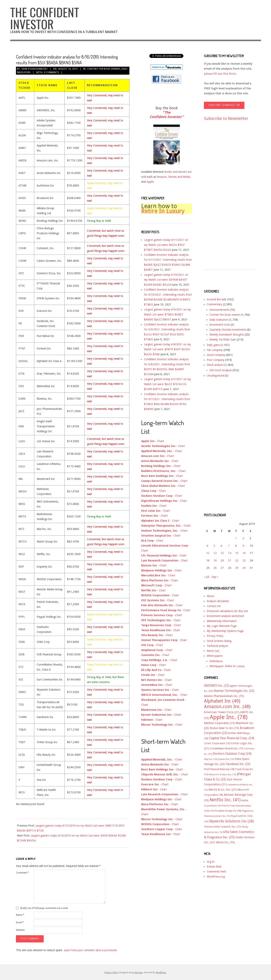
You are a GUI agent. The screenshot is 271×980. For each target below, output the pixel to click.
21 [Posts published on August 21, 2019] (230, 560)
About (210, 596)
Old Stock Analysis (221, 370)
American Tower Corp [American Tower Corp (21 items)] (222, 712)
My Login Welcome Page (222, 626)
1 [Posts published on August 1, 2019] (236, 538)
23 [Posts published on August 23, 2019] (244, 560)
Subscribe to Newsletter (226, 118)
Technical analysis (217, 646)
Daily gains (213, 345)
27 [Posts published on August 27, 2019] (222, 568)
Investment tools (220, 325)
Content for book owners (104, 69)
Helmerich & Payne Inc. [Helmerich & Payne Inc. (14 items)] (223, 775)
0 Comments (52, 72)
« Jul (206, 577)
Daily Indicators (219, 320)
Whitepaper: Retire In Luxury (227, 666)
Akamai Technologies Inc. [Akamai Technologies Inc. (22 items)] (234, 691)
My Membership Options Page (225, 631)
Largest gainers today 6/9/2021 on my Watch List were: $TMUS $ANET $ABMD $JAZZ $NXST (167, 314)
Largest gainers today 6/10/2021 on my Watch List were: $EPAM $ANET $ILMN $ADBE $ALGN (166, 280)
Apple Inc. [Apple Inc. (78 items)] (229, 717)
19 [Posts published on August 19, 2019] (215, 560)
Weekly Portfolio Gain (223, 340)
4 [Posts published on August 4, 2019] (207, 546)
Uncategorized (215, 376)
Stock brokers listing (219, 641)
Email (20, 922)
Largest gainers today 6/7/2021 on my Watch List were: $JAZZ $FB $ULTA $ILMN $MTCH (167, 384)
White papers (215, 656)
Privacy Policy (215, 636)
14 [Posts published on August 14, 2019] (230, 553)
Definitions (216, 661)
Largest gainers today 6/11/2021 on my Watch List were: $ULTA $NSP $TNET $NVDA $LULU (166, 245)
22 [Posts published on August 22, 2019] (237, 560)
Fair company (215, 350)
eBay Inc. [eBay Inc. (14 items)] (210, 759)
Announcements (219, 310)
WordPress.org (216, 877)
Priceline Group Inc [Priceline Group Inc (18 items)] (228, 811)
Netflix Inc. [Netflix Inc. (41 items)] (225, 800)
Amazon (162, 177)
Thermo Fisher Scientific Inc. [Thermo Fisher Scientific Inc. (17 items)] (222, 827)
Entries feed (214, 867)
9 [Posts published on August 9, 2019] (243, 546)
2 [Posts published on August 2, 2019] (243, 538)
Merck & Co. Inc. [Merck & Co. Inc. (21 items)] (223, 790)
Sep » (215, 577)
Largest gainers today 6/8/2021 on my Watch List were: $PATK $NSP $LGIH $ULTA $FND (167, 349)
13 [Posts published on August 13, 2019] (222, 553)
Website (20, 930)
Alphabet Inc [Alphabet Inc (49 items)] (222, 701)
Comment (22, 873)
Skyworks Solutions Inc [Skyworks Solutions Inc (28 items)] (231, 821)
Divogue (139, 972)
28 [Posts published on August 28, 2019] (230, 568)
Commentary (214, 304)
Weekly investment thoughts (227, 335)
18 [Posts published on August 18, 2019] (208, 560)
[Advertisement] (220, 199)
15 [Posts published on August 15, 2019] (237, 553)
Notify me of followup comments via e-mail (44, 908)
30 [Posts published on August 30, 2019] (244, 568)
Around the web (217, 299)
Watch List (213, 651)
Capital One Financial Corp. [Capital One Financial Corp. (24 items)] (232, 738)
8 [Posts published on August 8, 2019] (236, 546)
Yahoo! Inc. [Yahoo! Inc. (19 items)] (225, 842)
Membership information (222, 621)
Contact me (214, 606)
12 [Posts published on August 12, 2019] (215, 553)
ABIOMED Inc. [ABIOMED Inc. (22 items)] (216, 686)
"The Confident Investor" (167, 115)
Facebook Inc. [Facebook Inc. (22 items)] (238, 764)
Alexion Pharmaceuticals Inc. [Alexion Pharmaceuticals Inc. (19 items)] (224, 696)
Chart (160, 441)
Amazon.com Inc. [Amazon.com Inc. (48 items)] (227, 707)
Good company (216, 355)
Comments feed (216, 872)
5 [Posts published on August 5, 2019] (214, 546)
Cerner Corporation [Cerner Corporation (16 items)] (217, 743)
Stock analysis (215, 365)
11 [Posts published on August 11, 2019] (208, 553)
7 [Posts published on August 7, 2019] (229, 546)
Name (20, 915)
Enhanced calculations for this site (227, 611)
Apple (150, 182)
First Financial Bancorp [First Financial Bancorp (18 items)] (219, 769)
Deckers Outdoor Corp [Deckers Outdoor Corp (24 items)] (232, 754)
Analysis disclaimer (218, 601)
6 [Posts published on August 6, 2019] (221, 546)
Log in (210, 862)
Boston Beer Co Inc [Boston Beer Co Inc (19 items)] (224, 728)
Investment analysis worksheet (225, 616)
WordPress (161, 972)
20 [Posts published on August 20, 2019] (222, 560)
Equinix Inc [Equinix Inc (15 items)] (226, 759)
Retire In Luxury (163, 211)
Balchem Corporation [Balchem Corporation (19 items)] (219, 723)
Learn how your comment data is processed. (90, 950)
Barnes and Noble (179, 177)
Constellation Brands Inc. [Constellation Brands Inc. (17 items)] (227, 748)
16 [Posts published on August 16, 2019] (244, 553)
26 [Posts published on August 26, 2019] (215, 568)
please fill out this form (220, 74)
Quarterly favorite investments (228, 330)
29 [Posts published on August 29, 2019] (237, 568)
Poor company (216, 360)
